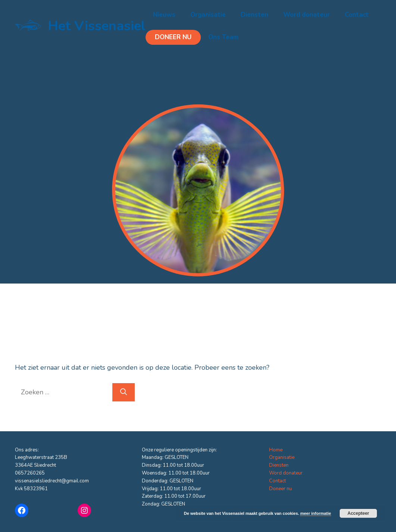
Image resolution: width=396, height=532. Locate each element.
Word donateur (307, 15)
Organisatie (208, 15)
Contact (357, 15)
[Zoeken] (124, 392)
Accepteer (358, 513)
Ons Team (223, 37)
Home (276, 450)
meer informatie (316, 513)
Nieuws (164, 15)
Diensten (255, 15)
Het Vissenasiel (97, 26)
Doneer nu (173, 37)
